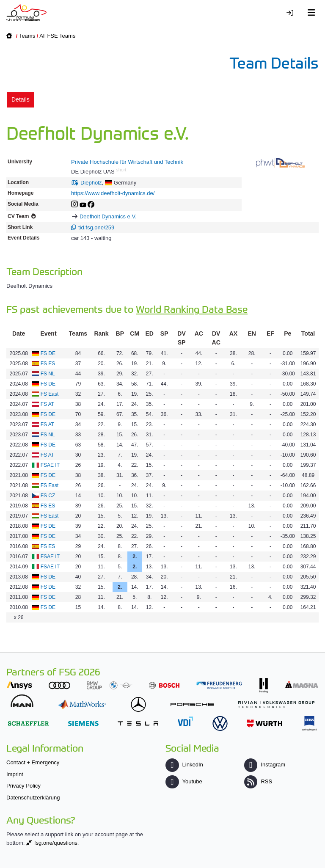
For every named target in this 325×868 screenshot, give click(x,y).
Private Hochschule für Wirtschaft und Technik (127, 162)
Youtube (184, 781)
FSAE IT (50, 465)
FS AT (47, 404)
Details (21, 99)
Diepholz (91, 183)
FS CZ (48, 496)
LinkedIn (184, 765)
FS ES (48, 364)
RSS (258, 781)
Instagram (265, 765)
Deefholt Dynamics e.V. (108, 216)
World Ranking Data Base (192, 309)
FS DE (48, 353)
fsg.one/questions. (57, 843)
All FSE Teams (57, 36)
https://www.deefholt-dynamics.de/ (113, 193)
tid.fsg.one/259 (96, 227)
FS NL (48, 374)
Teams (27, 36)
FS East (50, 394)
